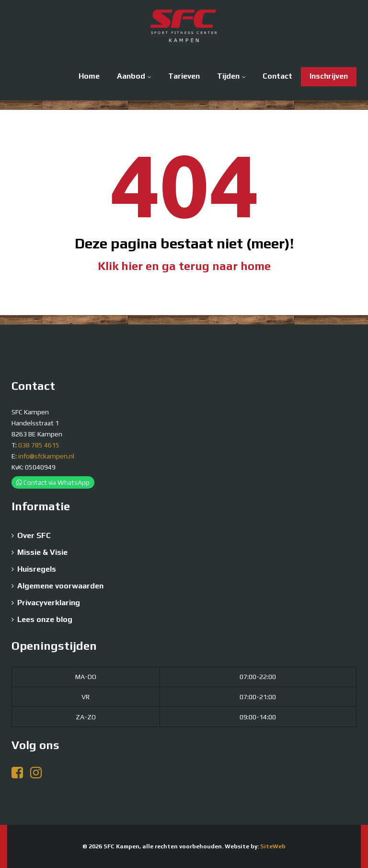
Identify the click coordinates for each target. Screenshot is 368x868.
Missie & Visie (42, 552)
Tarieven (184, 76)
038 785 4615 (39, 445)
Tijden (228, 76)
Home (89, 76)
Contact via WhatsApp (53, 482)
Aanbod (131, 76)
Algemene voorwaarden (60, 586)
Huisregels (37, 569)
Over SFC (34, 535)
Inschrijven (329, 76)
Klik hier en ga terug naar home (184, 266)
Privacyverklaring (49, 603)
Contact (277, 76)
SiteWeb (273, 846)
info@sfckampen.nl (46, 456)
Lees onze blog (45, 619)
